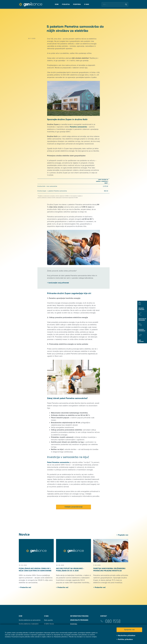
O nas (46, 616)
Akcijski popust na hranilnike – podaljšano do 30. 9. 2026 (70, 570)
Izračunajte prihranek (79, 620)
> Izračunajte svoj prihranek (58, 283)
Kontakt (104, 616)
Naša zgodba (48, 620)
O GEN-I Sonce (49, 624)
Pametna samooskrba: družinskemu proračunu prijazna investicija (109, 570)
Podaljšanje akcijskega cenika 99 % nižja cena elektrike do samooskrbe (35, 570)
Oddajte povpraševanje (74, 507)
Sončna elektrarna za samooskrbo (30, 620)
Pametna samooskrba (78, 127)
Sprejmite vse (129, 630)
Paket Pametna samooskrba (58, 462)
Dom (21, 616)
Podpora (74, 624)
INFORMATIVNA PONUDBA (79, 616)
